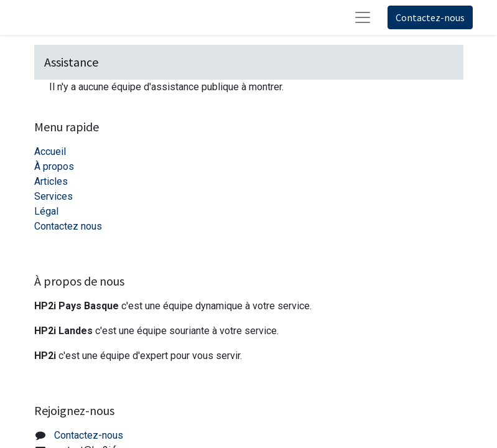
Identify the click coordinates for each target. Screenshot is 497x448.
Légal (46, 211)
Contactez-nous (430, 17)
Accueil (50, 152)
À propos (54, 166)
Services (53, 196)
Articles (51, 181)
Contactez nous (68, 226)
